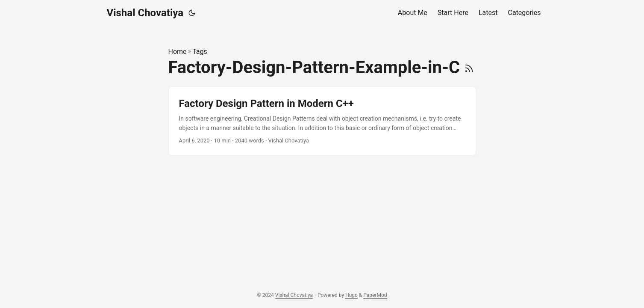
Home (178, 52)
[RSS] (469, 67)
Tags (200, 52)
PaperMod (375, 295)
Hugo (351, 295)
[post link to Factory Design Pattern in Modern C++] (322, 121)
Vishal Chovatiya (145, 13)
